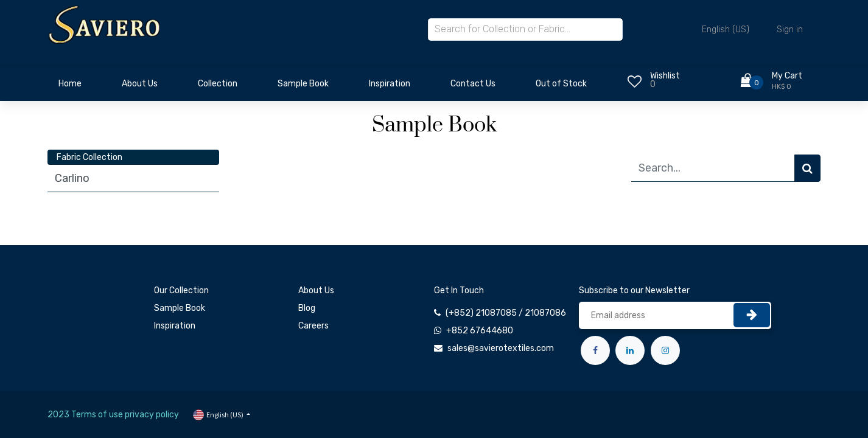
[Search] (807, 168)
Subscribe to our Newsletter (634, 290)
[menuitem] (70, 87)
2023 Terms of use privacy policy (113, 415)
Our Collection (181, 290)
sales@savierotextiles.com (501, 348)
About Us (316, 290)
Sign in (790, 30)
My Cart (787, 76)
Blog (307, 308)
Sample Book (180, 308)
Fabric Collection (89, 157)
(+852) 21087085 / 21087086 (506, 313)
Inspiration (175, 326)
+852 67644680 (480, 331)
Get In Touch (459, 290)
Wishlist (665, 76)
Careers (313, 326)
